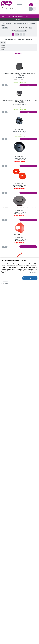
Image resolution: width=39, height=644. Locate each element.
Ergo (4, 48)
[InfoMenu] (37, 5)
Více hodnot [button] (19, 54)
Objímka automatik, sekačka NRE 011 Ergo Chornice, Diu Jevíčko (19, 181)
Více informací (33, 273)
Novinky (4, 16)
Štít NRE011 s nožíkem (19, 235)
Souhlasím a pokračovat (30, 278)
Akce (9, 16)
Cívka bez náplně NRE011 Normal (19, 127)
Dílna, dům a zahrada (12, 24)
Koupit (28, 85)
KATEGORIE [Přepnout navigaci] (20, 20)
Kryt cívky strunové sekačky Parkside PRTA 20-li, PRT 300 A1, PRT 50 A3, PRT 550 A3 (19, 74)
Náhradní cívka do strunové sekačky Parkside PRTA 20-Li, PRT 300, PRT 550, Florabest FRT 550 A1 (19, 101)
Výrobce (3, 42)
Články (27, 16)
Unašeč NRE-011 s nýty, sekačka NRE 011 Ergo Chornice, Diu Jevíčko (20, 154)
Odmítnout (5, 283)
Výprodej (14, 16)
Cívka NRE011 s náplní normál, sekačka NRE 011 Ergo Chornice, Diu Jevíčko (19, 208)
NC (4, 50)
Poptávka (21, 16)
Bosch (4, 45)
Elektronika (4, 24)
